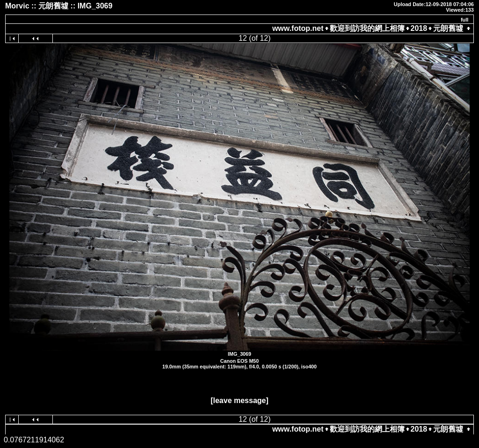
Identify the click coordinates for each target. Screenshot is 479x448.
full (465, 20)
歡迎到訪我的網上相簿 (367, 28)
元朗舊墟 (448, 28)
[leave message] (239, 400)
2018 (419, 28)
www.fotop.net (298, 28)
